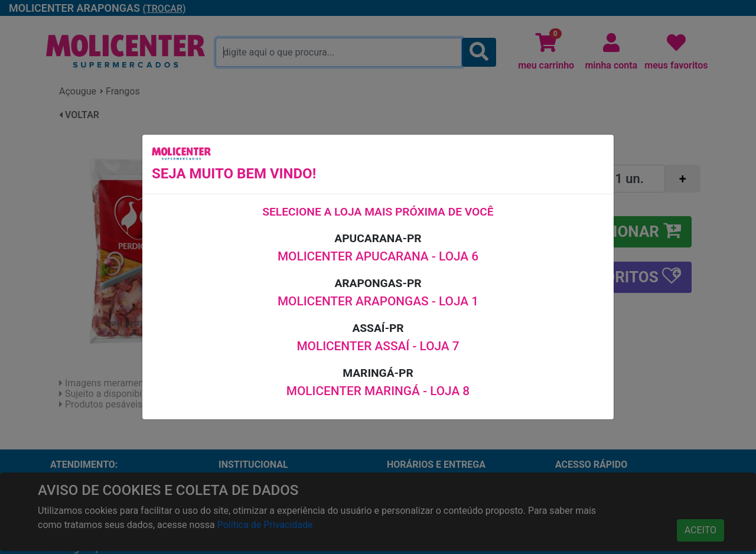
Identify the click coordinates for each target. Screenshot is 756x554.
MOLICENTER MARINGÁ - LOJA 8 (378, 391)
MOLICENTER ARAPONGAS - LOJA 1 (378, 301)
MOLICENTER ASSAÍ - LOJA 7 (378, 346)
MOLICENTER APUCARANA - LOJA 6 (378, 256)
